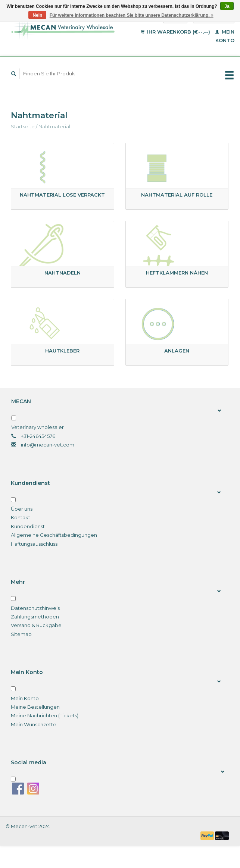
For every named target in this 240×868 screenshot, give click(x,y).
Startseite (23, 126)
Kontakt (21, 517)
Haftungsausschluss (34, 544)
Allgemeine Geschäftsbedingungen (54, 535)
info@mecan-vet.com (48, 445)
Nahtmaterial (54, 126)
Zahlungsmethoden (35, 617)
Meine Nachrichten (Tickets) (45, 715)
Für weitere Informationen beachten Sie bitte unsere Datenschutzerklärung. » (132, 15)
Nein (37, 15)
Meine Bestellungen (35, 707)
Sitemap (21, 634)
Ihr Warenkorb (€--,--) (176, 32)
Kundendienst (28, 526)
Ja (227, 6)
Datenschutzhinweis (35, 608)
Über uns (22, 509)
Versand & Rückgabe (36, 625)
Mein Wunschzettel (34, 724)
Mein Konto (25, 698)
